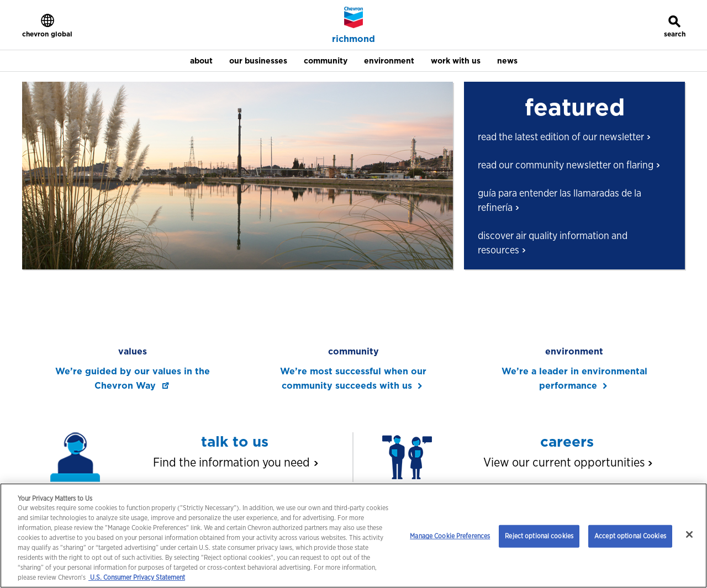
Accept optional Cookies (630, 536)
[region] (353, 536)
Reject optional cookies (539, 536)
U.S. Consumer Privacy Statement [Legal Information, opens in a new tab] (137, 577)
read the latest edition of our (564, 137)
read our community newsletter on (568, 165)
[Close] (689, 534)
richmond (353, 39)
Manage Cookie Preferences (450, 536)
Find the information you (235, 462)
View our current (567, 462)
